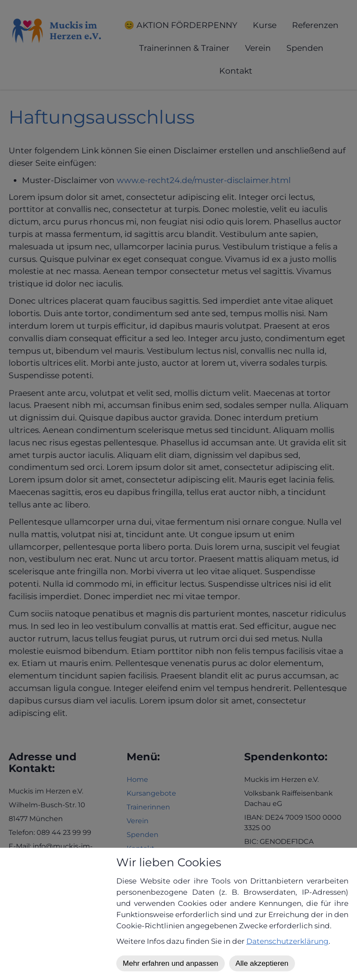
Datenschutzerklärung (287, 941)
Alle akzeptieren (262, 963)
